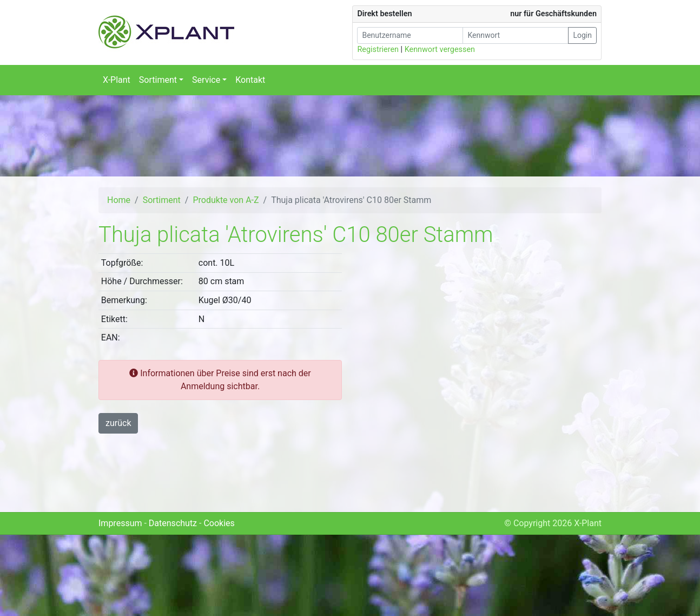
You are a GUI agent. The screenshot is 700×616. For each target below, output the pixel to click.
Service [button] (206, 80)
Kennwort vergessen (440, 50)
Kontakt (250, 80)
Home (119, 200)
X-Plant (117, 80)
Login (582, 35)
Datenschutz (173, 523)
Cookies (219, 523)
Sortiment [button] (158, 80)
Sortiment (162, 200)
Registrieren (378, 50)
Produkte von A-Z (226, 200)
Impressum (120, 523)
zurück (118, 423)
